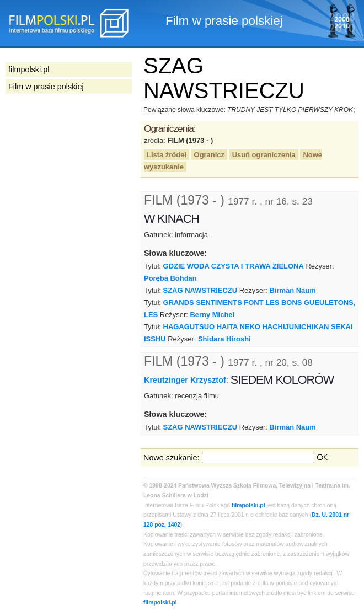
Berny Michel (213, 315)
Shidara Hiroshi (224, 339)
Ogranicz (209, 155)
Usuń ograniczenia (264, 155)
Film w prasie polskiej (46, 87)
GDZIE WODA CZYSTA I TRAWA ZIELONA (234, 266)
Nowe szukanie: (172, 458)
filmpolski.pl (248, 505)
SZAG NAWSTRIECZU (200, 290)
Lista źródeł (167, 155)
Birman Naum (292, 290)
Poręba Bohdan (170, 278)
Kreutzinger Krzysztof (185, 380)
